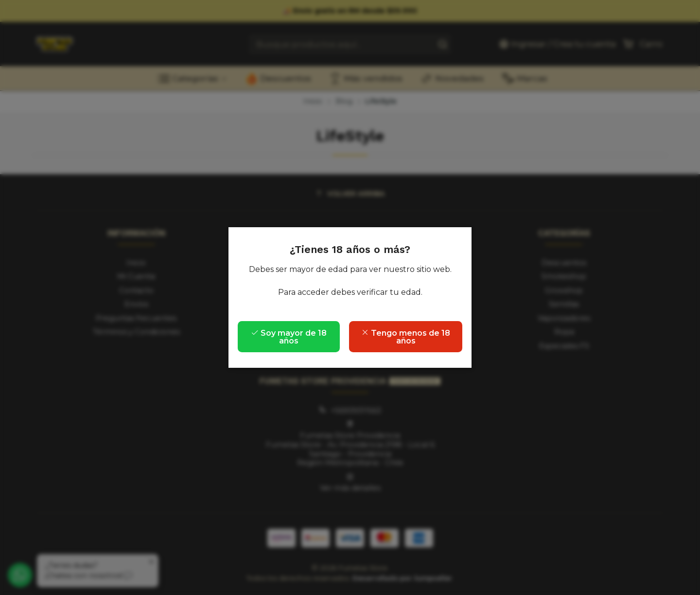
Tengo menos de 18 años (406, 337)
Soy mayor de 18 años (289, 337)
